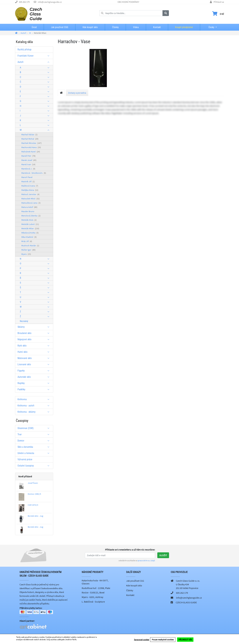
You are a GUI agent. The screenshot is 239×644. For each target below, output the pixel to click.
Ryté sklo (35, 346)
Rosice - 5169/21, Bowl (93, 592)
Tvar (35, 434)
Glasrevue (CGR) (35, 428)
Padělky (35, 389)
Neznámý (24, 321)
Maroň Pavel (27, 177)
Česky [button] (209, 27)
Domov (35, 441)
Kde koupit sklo (90, 27)
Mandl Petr (28, 156)
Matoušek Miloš (30, 199)
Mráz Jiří (27, 241)
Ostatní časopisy (35, 466)
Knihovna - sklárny (35, 412)
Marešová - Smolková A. (34, 173)
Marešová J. (28, 169)
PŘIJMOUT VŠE (185, 640)
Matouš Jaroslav (30, 194)
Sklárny (35, 327)
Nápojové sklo (35, 339)
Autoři (35, 62)
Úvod (34, 27)
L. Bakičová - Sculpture (93, 602)
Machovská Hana (31, 147)
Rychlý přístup (24, 49)
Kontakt (157, 27)
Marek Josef (29, 160)
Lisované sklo (35, 364)
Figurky (35, 371)
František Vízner (35, 56)
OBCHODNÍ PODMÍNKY (128, 2)
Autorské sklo (35, 377)
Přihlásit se (219, 2)
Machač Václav (29, 135)
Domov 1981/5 (34, 494)
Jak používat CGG (60, 27)
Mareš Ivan (28, 164)
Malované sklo (35, 358)
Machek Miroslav (31, 143)
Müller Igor (28, 250)
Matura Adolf (29, 207)
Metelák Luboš (30, 224)
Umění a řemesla (35, 453)
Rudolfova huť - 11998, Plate (96, 588)
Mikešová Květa (30, 233)
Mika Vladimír (29, 237)
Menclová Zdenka (31, 216)
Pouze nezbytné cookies (163, 640)
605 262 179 (24, 2)
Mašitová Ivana (30, 186)
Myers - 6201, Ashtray (92, 597)
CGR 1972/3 (33, 505)
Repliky (35, 383)
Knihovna (35, 399)
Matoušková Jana (31, 203)
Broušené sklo (35, 333)
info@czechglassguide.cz (50, 2)
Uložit (163, 555)
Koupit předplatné (184, 27)
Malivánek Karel (31, 152)
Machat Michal (30, 139)
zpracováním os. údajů (146, 561)
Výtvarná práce (25, 459)
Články (115, 27)
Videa (136, 27)
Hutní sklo (35, 352)
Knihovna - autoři (35, 406)
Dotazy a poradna (77, 93)
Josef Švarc (33, 483)
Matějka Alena (30, 190)
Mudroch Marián (30, 246)
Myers (26, 254)
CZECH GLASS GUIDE (186, 602)
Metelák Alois (29, 220)
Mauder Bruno (28, 211)
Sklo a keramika (35, 447)
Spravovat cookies (142, 640)
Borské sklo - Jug (35, 516)
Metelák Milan (30, 228)
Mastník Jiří (28, 181)
